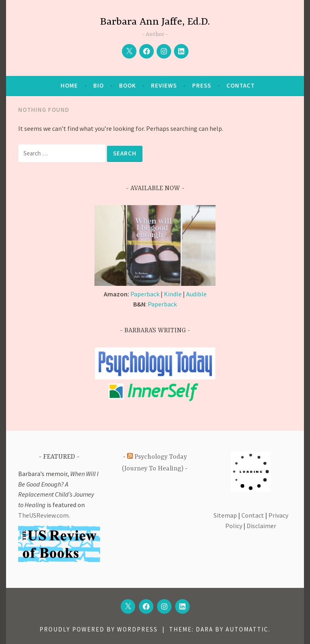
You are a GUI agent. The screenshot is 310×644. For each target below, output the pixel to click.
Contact (241, 85)
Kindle (173, 294)
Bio (98, 85)
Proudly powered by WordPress (99, 629)
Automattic (247, 629)
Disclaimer (261, 526)
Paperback (145, 294)
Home (69, 85)
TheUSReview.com (43, 515)
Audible (196, 294)
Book (128, 85)
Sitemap (225, 515)
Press (202, 85)
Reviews (164, 85)
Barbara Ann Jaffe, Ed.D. (155, 22)
